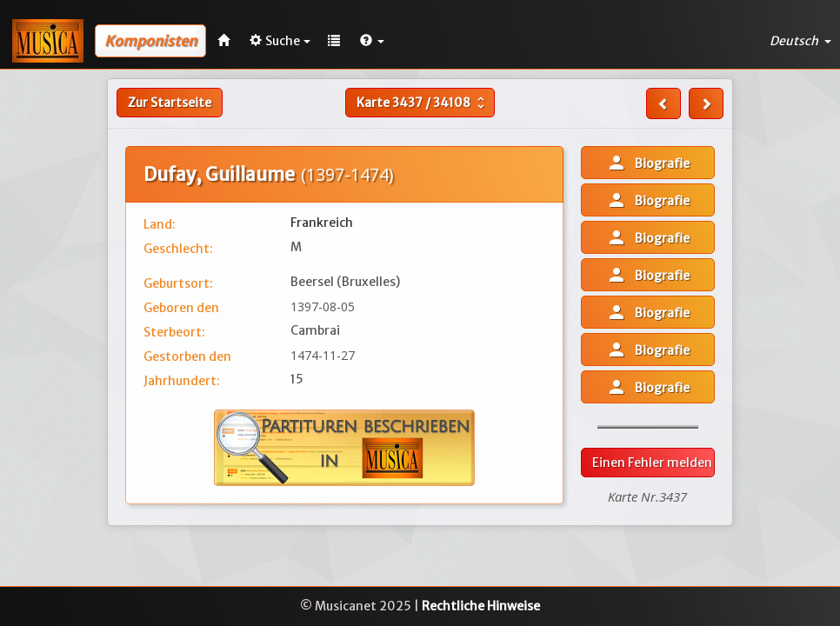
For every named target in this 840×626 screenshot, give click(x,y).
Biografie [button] (648, 163)
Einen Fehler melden (652, 463)
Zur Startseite (170, 103)
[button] (372, 41)
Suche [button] (280, 41)
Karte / (423, 103)
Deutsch (800, 41)
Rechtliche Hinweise (481, 606)
